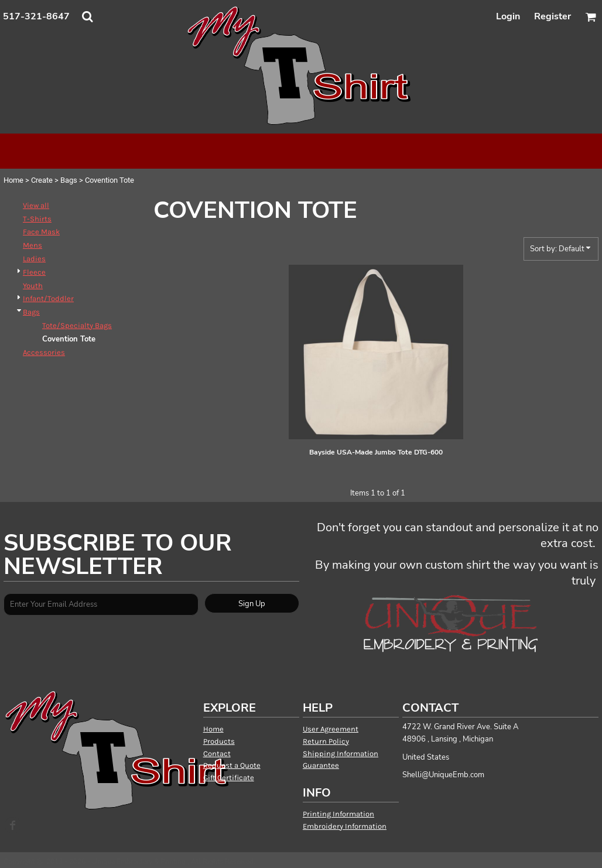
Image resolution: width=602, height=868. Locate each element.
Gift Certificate (229, 778)
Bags (69, 180)
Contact (217, 753)
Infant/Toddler (48, 298)
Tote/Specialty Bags (77, 325)
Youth (33, 286)
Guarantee (321, 765)
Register (553, 16)
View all (36, 205)
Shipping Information (341, 753)
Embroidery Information (345, 826)
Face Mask (41, 232)
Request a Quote (232, 765)
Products (219, 741)
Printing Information (338, 814)
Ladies (34, 259)
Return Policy (326, 741)
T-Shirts (37, 219)
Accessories (44, 352)
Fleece (34, 272)
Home (13, 180)
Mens (33, 245)
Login (508, 16)
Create (42, 180)
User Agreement (331, 729)
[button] (87, 16)
